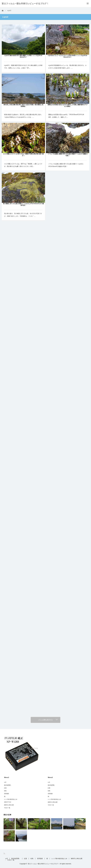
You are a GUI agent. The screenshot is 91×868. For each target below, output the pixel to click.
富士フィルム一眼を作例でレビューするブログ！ (25, 4)
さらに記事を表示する (45, 720)
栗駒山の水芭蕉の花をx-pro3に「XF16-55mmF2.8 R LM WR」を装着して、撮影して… (66, 118)
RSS (5, 854)
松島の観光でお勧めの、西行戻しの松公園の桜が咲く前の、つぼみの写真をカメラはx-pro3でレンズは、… (23, 116)
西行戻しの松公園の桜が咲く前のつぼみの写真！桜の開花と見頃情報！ (23, 106)
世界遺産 (7, 794)
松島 (5, 791)
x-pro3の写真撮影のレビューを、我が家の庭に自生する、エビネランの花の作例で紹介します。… (67, 67)
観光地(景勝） (8, 785)
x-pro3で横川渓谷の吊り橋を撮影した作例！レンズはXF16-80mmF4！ (23, 56)
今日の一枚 (7, 808)
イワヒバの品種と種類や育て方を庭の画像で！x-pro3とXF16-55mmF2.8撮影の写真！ (66, 171)
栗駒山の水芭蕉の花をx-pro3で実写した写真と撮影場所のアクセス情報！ (68, 107)
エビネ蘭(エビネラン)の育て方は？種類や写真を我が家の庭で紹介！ (23, 158)
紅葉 (5, 788)
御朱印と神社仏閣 (9, 805)
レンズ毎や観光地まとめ (11, 799)
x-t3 (5, 782)
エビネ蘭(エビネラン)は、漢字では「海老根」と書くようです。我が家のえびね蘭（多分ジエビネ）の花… (23, 168)
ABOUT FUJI (8, 802)
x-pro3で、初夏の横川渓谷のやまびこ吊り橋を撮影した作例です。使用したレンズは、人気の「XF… (23, 67)
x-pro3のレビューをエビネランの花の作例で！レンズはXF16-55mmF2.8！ (68, 56)
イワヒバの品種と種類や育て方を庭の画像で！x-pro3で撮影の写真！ (68, 161)
